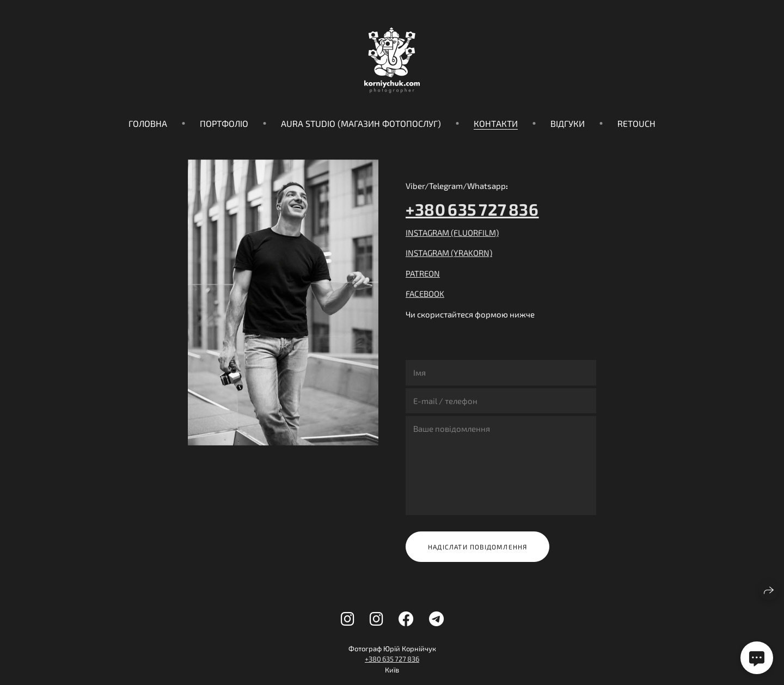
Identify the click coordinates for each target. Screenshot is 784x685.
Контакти (496, 123)
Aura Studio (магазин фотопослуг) (361, 123)
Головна (148, 123)
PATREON (423, 273)
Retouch (636, 123)
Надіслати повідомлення (477, 547)
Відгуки (568, 123)
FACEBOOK (425, 293)
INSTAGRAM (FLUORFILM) (452, 233)
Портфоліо (224, 123)
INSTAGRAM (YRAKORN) (449, 253)
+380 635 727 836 (472, 209)
